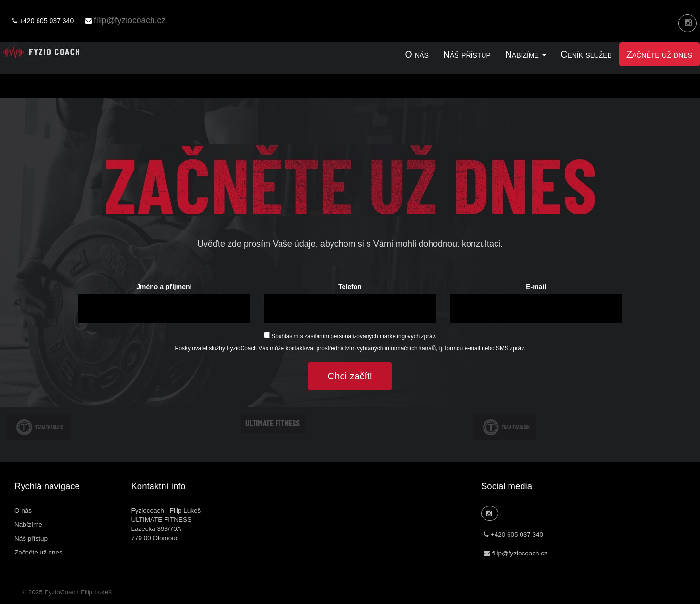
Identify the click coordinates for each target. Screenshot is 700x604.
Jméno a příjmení (164, 287)
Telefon (350, 287)
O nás (417, 54)
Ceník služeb (586, 54)
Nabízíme (28, 524)
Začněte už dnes (659, 54)
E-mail (536, 287)
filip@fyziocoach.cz (130, 20)
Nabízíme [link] (526, 54)
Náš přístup (467, 54)
